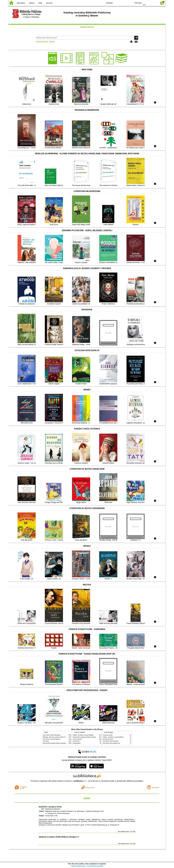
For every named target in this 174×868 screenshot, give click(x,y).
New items (21, 3)
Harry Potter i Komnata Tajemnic (52, 739)
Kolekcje (52, 41)
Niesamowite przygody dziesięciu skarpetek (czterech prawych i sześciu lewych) (65, 743)
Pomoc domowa (77, 739)
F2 (154, 3)
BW (121, 3)
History (32, 3)
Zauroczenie (76, 741)
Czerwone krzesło (108, 735)
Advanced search (42, 41)
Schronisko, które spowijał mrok (111, 743)
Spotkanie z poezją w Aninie (50, 807)
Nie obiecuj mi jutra (108, 739)
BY (130, 3)
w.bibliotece (79, 781)
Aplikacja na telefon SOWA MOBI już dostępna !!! (59, 837)
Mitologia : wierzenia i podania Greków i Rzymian (56, 737)
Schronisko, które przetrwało (111, 741)
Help (40, 3)
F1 (148, 3)
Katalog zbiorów (87, 27)
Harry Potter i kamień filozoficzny (52, 735)
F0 (144, 3)
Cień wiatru (46, 741)
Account (49, 3)
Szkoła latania (77, 743)
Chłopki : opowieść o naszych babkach (83, 735)
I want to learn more (78, 866)
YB (125, 3)
